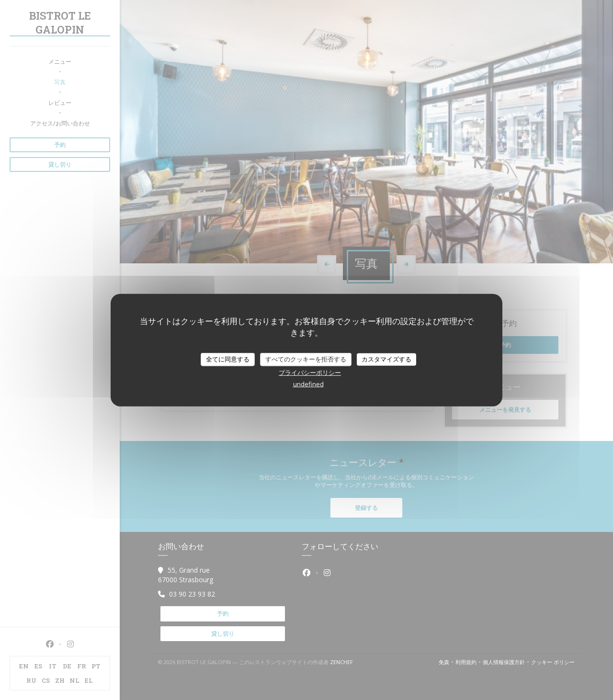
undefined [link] (308, 384)
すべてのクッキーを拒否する (306, 359)
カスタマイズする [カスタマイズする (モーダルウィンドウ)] (386, 359)
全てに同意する (228, 359)
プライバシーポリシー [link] (310, 372)
